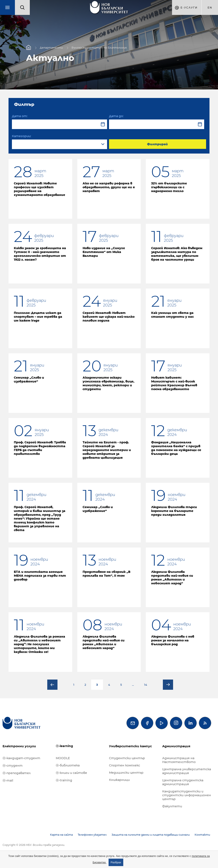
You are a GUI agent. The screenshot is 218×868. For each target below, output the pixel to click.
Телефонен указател (92, 835)
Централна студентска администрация (183, 782)
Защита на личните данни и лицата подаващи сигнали (151, 835)
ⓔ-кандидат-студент (21, 758)
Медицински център (126, 773)
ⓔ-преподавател (17, 773)
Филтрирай (157, 144)
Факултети (172, 806)
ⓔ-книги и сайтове (71, 773)
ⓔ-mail (8, 780)
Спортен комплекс (125, 765)
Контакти (202, 835)
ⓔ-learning (64, 746)
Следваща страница (168, 685)
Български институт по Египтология (99, 47)
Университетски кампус (130, 746)
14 (146, 685)
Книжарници (119, 780)
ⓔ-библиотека (68, 765)
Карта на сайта (61, 835)
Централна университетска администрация (187, 771)
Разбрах (116, 862)
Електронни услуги (19, 746)
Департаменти (51, 47)
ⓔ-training (64, 780)
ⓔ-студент (13, 766)
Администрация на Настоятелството (179, 760)
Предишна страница (52, 685)
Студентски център (127, 758)
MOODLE (63, 758)
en (210, 8)
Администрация (176, 746)
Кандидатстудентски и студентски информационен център (187, 795)
